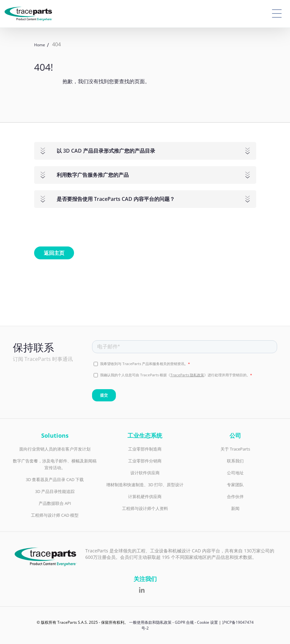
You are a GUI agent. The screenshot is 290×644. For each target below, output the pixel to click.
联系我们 (235, 461)
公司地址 (235, 473)
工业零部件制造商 (145, 449)
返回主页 (54, 253)
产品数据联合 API (55, 503)
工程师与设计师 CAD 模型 (55, 515)
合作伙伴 (235, 496)
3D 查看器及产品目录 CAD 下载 (55, 479)
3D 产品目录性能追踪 (55, 491)
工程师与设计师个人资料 (145, 508)
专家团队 (235, 485)
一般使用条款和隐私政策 (150, 622)
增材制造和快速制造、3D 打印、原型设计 (145, 485)
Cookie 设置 (207, 622)
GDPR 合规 (184, 622)
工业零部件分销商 (145, 461)
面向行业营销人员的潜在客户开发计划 (55, 449)
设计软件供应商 (145, 473)
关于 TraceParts (235, 449)
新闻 (235, 508)
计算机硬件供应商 (145, 496)
